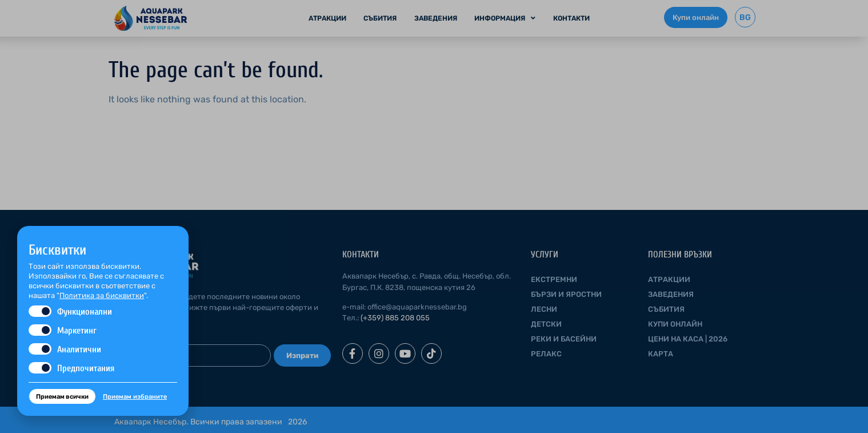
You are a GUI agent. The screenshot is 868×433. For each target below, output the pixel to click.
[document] (434, 216)
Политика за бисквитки (102, 295)
